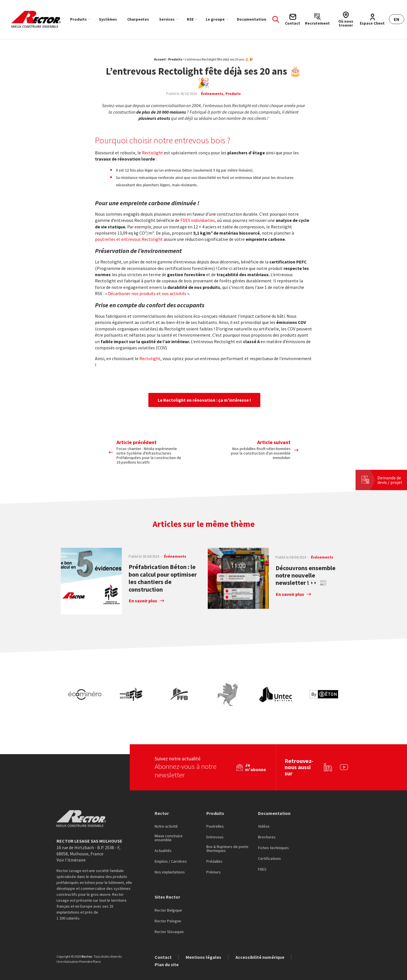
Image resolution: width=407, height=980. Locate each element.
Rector (162, 794)
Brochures (267, 818)
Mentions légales (203, 938)
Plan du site (167, 945)
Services (167, 19)
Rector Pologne (168, 902)
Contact (163, 938)
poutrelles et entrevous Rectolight (129, 239)
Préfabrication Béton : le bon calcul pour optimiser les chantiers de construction (163, 578)
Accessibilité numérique (260, 938)
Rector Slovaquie (169, 913)
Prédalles (214, 843)
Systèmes (108, 19)
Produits (78, 19)
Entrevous (215, 818)
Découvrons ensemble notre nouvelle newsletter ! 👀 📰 (306, 575)
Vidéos (264, 808)
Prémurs (214, 853)
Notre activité (166, 808)
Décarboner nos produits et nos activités (147, 293)
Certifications (269, 840)
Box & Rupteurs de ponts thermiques (227, 830)
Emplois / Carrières (171, 843)
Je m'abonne (256, 748)
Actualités (163, 832)
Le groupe (215, 19)
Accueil (160, 59)
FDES (262, 851)
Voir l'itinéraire (71, 841)
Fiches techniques (273, 829)
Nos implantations (170, 853)
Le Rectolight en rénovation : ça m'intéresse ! (204, 400)
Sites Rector (167, 878)
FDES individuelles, (198, 220)
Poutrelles (215, 808)
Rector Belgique (168, 891)
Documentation (252, 19)
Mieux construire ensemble (169, 819)
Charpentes (138, 19)
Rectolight (152, 153)
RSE (190, 19)
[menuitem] (79, 19)
